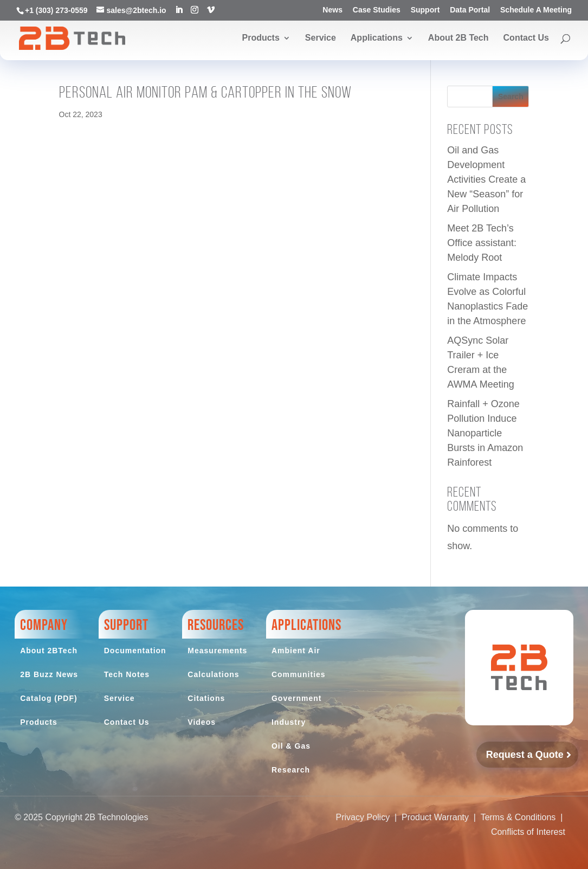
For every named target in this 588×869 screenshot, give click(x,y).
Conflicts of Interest (528, 832)
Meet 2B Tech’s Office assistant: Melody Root (482, 243)
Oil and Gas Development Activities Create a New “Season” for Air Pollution (486, 179)
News (332, 10)
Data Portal (470, 10)
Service (321, 38)
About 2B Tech (458, 38)
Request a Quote (525, 755)
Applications (377, 38)
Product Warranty (435, 817)
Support (425, 10)
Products (260, 38)
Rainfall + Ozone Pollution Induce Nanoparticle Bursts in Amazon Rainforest (485, 433)
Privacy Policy (363, 817)
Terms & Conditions (518, 817)
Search (511, 96)
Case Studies (377, 10)
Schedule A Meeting (536, 10)
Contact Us (526, 38)
